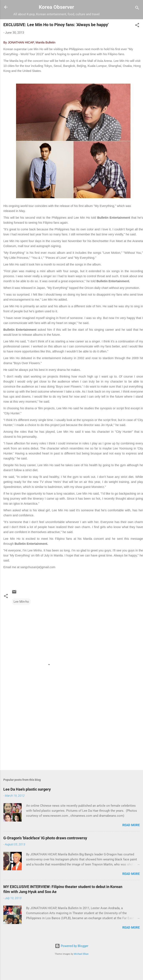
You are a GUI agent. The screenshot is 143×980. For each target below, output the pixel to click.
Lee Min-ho (21, 602)
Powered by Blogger (72, 946)
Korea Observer (56, 7)
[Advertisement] (49, 734)
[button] (137, 26)
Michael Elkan (81, 954)
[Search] (137, 8)
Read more (131, 825)
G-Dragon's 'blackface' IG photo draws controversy (45, 838)
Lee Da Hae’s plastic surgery (27, 789)
